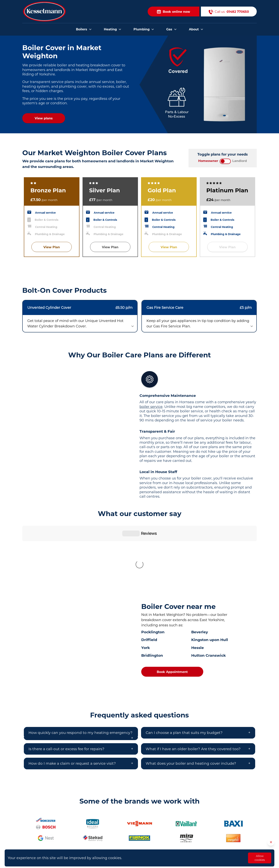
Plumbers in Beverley (116, 829)
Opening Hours (190, 847)
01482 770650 (47, 841)
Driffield (149, 576)
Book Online (187, 824)
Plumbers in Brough (115, 841)
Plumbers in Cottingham (118, 847)
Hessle (198, 583)
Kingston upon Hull (210, 576)
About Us (185, 841)
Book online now (174, 12)
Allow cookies (260, 858)
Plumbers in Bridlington (118, 835)
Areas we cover (189, 836)
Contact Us (187, 830)
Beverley (200, 568)
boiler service (151, 407)
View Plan (52, 247)
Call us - (229, 12)
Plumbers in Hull (112, 823)
